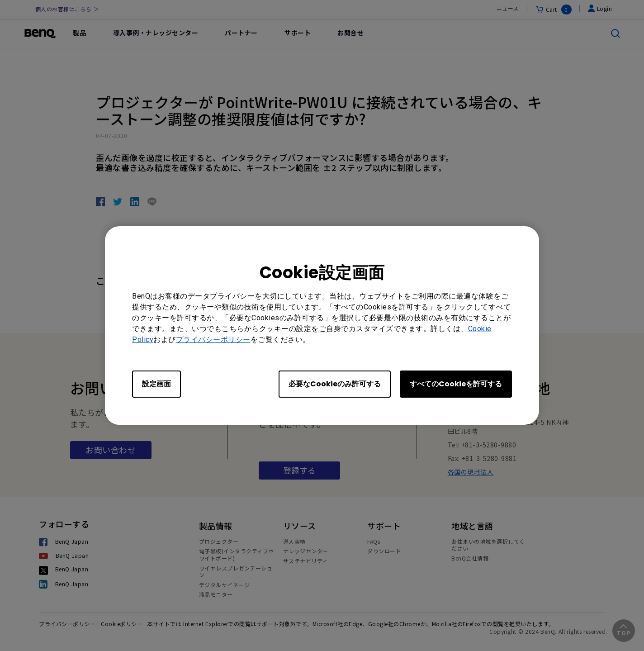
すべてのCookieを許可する (456, 384)
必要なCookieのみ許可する (335, 384)
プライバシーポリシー (213, 340)
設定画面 (156, 384)
